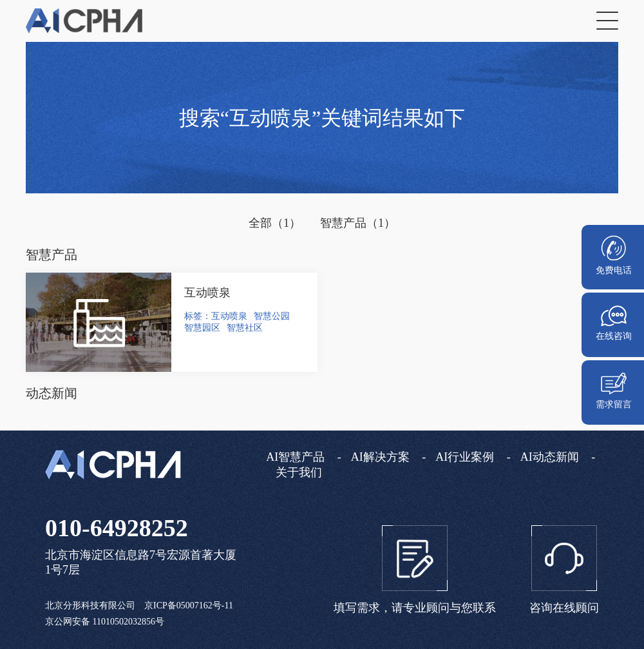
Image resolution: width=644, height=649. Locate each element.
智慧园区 (202, 328)
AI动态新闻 (550, 457)
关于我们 (299, 472)
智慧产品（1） (358, 223)
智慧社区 (245, 328)
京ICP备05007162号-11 (189, 605)
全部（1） (275, 223)
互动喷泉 (207, 293)
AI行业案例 (465, 457)
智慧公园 (272, 316)
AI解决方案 (380, 457)
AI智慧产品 (295, 457)
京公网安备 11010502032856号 (105, 622)
